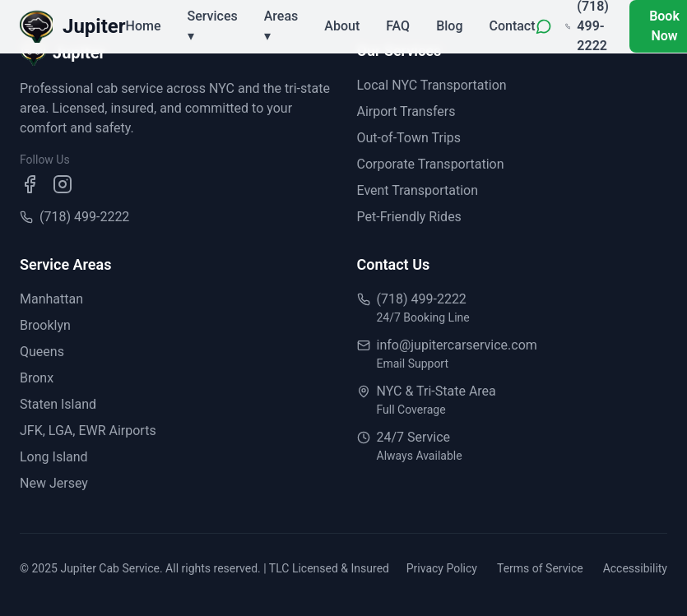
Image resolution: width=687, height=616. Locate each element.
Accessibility (635, 568)
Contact (512, 26)
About (342, 26)
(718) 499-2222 (84, 217)
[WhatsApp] (544, 26)
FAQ (398, 26)
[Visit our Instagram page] (63, 184)
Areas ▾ (281, 26)
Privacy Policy (442, 568)
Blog (449, 26)
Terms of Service (540, 568)
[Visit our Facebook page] (30, 184)
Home (144, 26)
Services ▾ (213, 26)
